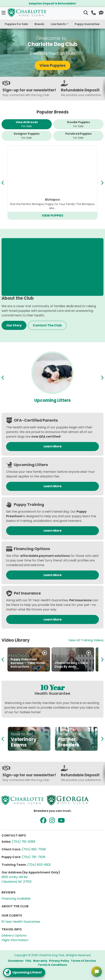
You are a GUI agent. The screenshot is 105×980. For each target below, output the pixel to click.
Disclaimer (16, 961)
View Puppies (52, 65)
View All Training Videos (86, 640)
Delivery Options (14, 935)
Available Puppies (53, 400)
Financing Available (16, 899)
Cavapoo (52, 200)
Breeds (39, 24)
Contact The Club (47, 325)
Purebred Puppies (78, 136)
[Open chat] (97, 972)
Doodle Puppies (78, 124)
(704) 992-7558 (34, 849)
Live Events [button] (58, 24)
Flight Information (15, 940)
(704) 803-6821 (39, 865)
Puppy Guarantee (87, 24)
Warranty (40, 961)
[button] (4, 13)
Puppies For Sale (16, 24)
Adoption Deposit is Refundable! (52, 3)
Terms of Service (83, 961)
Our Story (14, 325)
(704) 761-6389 (24, 842)
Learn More (52, 446)
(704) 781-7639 (34, 857)
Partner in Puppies (69, 667)
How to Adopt (21, 667)
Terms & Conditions (52, 965)
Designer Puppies (27, 136)
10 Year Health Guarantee (21, 922)
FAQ (28, 961)
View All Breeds (27, 124)
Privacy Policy (59, 961)
